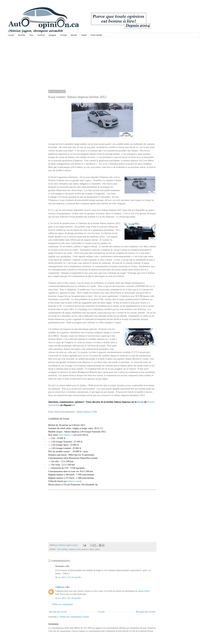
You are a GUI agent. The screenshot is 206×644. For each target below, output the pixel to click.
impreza (85, 549)
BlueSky (74, 35)
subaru (97, 549)
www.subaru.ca (66, 435)
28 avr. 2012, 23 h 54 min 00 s (68, 577)
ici (73, 405)
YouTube (63, 35)
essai (79, 549)
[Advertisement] (102, 64)
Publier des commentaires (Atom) (74, 617)
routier (91, 549)
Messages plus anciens (146, 612)
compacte (72, 549)
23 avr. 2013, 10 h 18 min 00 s (68, 598)
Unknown (60, 587)
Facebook (41, 35)
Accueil (11, 35)
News (31, 35)
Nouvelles (22, 35)
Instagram (52, 35)
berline (65, 549)
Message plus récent (58, 612)
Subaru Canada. (75, 481)
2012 (59, 549)
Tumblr (84, 35)
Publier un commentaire (62, 604)
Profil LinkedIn (96, 35)
